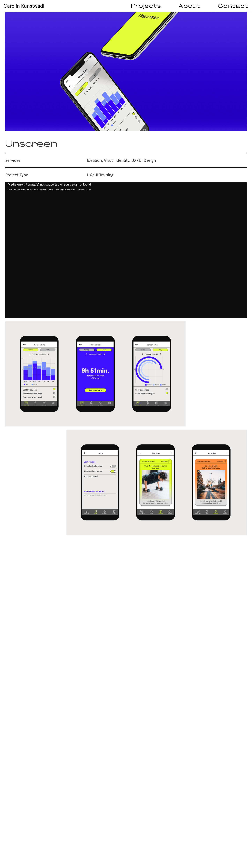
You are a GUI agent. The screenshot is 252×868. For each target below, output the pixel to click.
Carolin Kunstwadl (24, 6)
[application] (126, 254)
